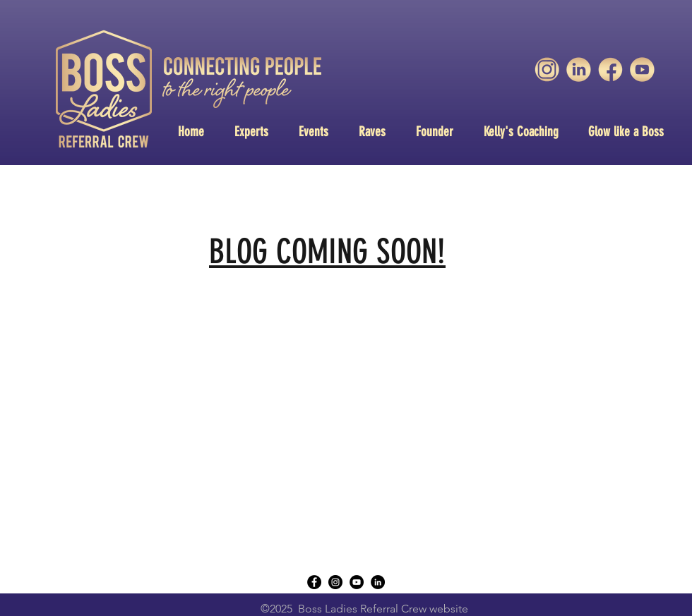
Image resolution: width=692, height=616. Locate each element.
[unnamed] (642, 70)
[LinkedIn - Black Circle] (378, 582)
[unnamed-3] (547, 70)
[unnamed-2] (610, 70)
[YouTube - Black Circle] (357, 582)
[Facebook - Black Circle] (314, 582)
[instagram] (335, 582)
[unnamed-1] (579, 70)
